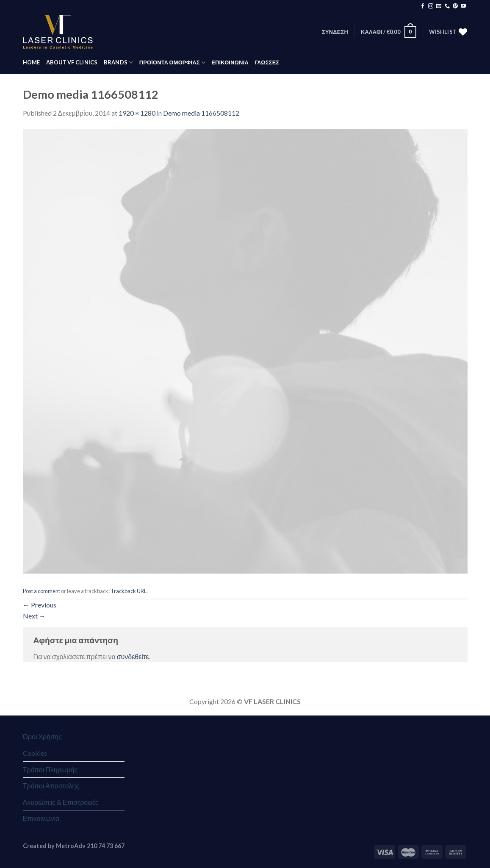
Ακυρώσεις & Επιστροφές (61, 802)
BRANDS (119, 62)
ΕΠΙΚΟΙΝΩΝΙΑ (230, 62)
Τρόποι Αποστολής (51, 786)
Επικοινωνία (41, 818)
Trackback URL (129, 591)
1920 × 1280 (137, 113)
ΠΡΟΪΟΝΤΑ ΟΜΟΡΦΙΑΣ (172, 62)
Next (34, 616)
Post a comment (42, 591)
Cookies (35, 753)
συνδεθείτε (133, 656)
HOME (32, 62)
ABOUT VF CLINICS (72, 62)
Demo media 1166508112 (201, 113)
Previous (40, 605)
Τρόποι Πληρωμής (50, 770)
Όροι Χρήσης (42, 736)
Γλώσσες (267, 62)
